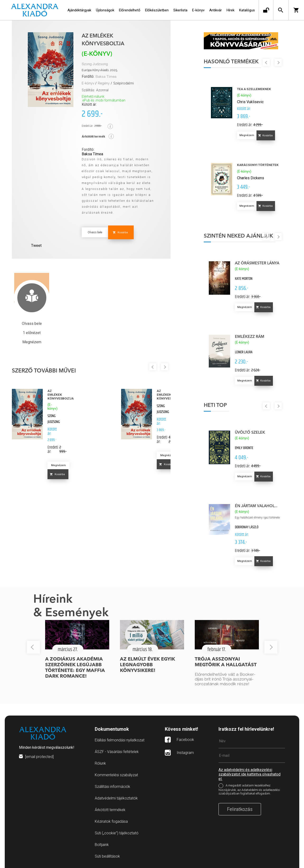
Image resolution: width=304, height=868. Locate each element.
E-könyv (88, 83)
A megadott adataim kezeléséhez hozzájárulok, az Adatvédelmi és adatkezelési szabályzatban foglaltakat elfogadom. (249, 789)
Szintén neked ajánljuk (238, 236)
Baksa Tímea (106, 77)
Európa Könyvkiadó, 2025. (100, 70)
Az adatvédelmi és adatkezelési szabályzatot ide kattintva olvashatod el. (249, 774)
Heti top (215, 405)
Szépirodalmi (123, 83)
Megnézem (58, 465)
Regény (104, 83)
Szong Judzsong (95, 64)
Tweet (36, 246)
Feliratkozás (240, 809)
